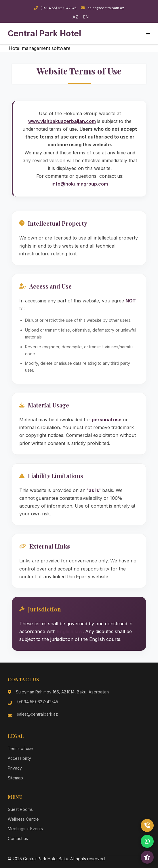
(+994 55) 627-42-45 (55, 8)
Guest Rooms (20, 809)
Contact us (18, 838)
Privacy (15, 768)
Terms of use (20, 748)
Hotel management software (40, 48)
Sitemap (15, 778)
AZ (75, 17)
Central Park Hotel (44, 33)
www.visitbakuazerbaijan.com (62, 121)
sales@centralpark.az (102, 8)
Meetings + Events (25, 829)
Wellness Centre (23, 819)
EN (86, 17)
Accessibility (19, 758)
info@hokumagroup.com (80, 184)
